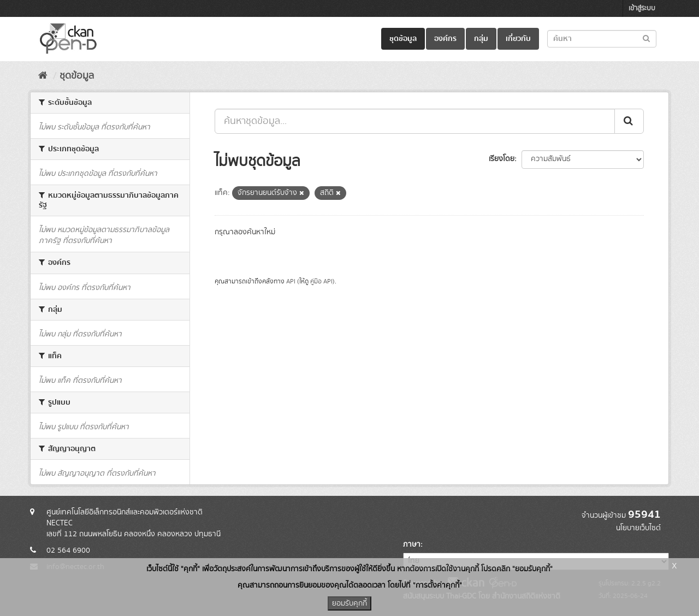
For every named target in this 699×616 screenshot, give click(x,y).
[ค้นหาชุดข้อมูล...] (415, 121)
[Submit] (629, 121)
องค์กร (445, 39)
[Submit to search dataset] (646, 38)
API (291, 282)
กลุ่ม (481, 39)
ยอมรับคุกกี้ (349, 603)
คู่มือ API (321, 282)
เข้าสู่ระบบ (642, 8)
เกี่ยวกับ (518, 39)
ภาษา (412, 544)
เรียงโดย (502, 159)
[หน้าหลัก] (43, 76)
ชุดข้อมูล (403, 39)
